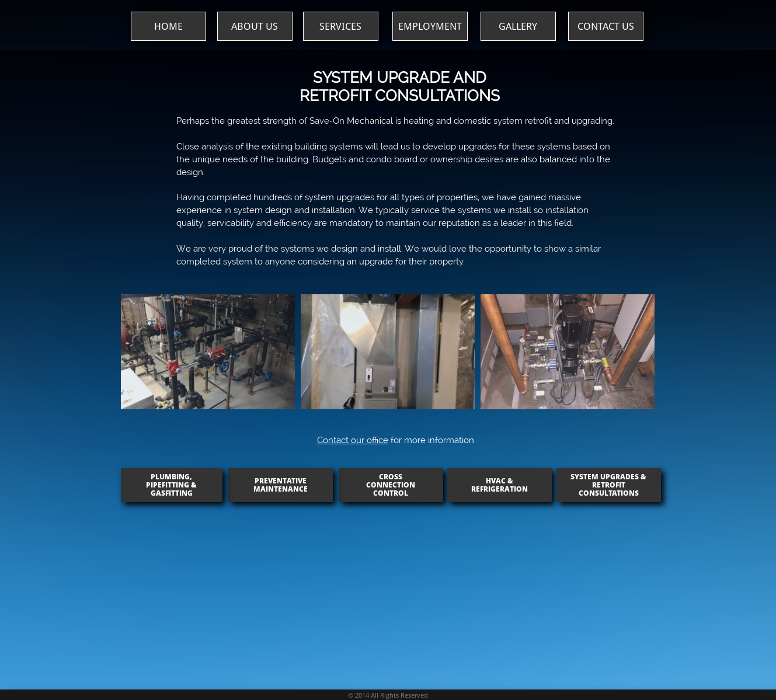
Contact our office (353, 440)
